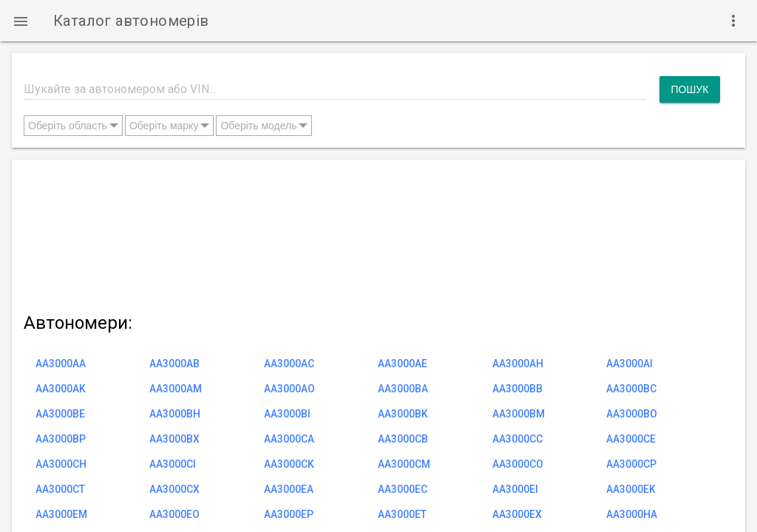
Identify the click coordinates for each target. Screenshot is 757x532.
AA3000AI (629, 364)
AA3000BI (287, 414)
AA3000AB (174, 364)
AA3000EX (517, 514)
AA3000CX (174, 489)
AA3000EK (631, 489)
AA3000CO (518, 464)
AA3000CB (403, 439)
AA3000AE (403, 364)
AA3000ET (402, 514)
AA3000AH (518, 364)
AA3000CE (631, 439)
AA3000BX (174, 439)
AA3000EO (174, 514)
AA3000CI (173, 464)
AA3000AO (289, 389)
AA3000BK (403, 414)
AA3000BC (631, 389)
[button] (21, 21)
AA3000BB (517, 389)
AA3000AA (61, 364)
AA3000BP (61, 439)
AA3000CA (289, 439)
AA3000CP (631, 464)
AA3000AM (176, 389)
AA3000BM (519, 414)
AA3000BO (632, 414)
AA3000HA (632, 514)
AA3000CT (60, 489)
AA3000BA (403, 389)
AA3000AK (61, 389)
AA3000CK (289, 464)
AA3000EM (61, 514)
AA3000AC (289, 364)
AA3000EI (515, 489)
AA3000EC (403, 489)
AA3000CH (61, 464)
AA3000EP (289, 514)
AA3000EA (289, 489)
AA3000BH (175, 414)
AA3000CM (404, 464)
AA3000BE (60, 414)
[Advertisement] (372, 233)
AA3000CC (517, 439)
